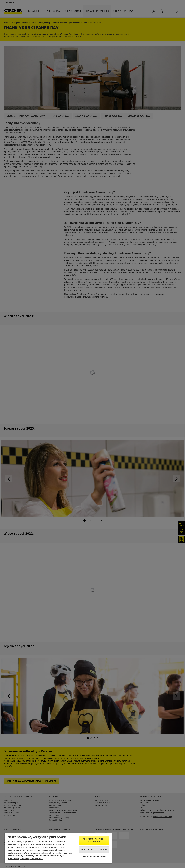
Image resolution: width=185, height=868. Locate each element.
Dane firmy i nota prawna (32, 859)
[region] (58, 848)
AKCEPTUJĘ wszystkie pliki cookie (94, 841)
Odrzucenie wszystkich (94, 850)
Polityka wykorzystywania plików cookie (37, 856)
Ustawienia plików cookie (94, 857)
